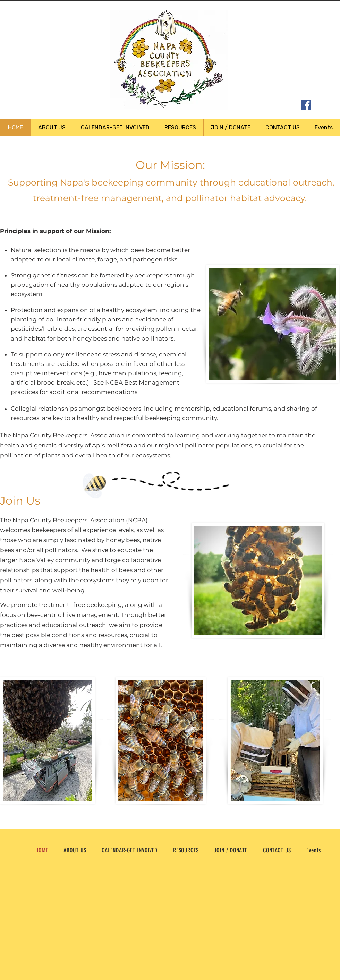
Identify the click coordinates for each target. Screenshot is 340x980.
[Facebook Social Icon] (306, 105)
